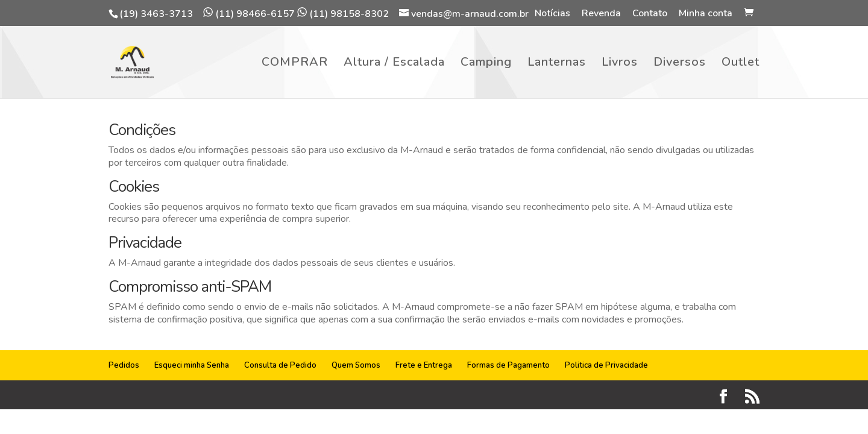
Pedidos (124, 365)
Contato (650, 14)
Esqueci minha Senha (192, 365)
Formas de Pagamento (508, 365)
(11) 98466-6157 (249, 14)
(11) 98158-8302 (343, 14)
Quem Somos (356, 365)
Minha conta (706, 14)
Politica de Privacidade (606, 365)
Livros (620, 64)
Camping (486, 64)
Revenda (601, 14)
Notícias (552, 14)
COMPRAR (295, 64)
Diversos (680, 64)
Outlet (741, 64)
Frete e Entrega (424, 365)
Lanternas (557, 64)
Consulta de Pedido (280, 365)
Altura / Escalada (394, 64)
